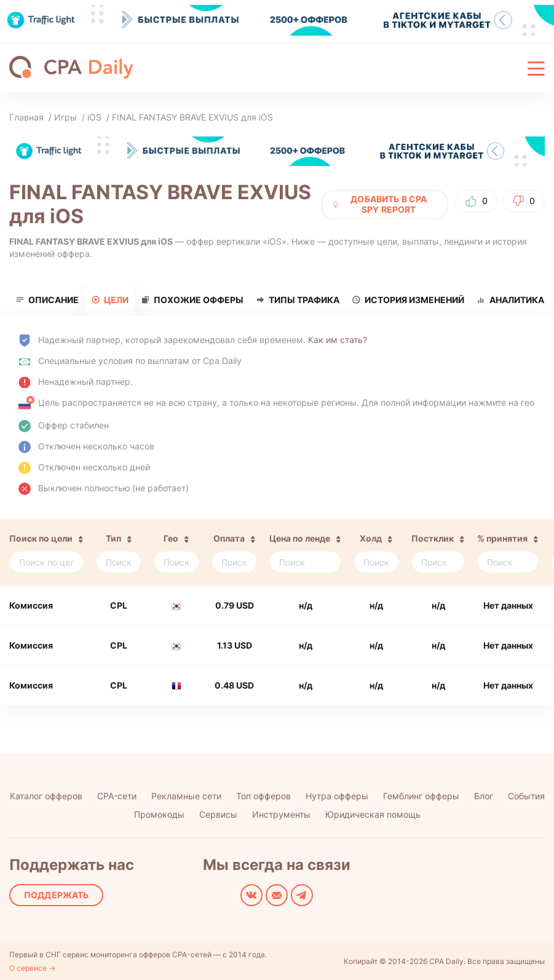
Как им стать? (338, 340)
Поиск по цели (41, 538)
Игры (65, 117)
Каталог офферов (46, 796)
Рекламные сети (186, 796)
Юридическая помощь (373, 814)
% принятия (502, 538)
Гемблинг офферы (421, 796)
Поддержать (56, 895)
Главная (26, 117)
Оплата (229, 538)
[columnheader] (45, 552)
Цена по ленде (300, 538)
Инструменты (281, 814)
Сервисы (218, 814)
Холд (371, 538)
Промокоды (159, 814)
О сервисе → (32, 968)
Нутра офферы (337, 796)
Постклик (433, 538)
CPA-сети (117, 796)
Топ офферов (263, 796)
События (526, 796)
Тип (113, 538)
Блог (484, 796)
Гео (171, 538)
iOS (94, 117)
